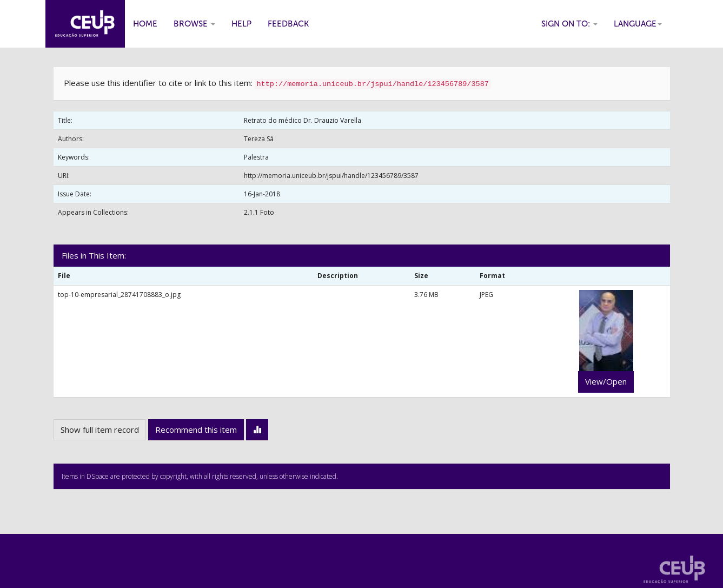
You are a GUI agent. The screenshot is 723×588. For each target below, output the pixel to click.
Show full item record (100, 430)
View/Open (606, 381)
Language (638, 24)
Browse (194, 24)
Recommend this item (196, 430)
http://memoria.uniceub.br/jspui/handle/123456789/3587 (331, 176)
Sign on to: (569, 24)
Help (241, 24)
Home (145, 24)
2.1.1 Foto (259, 212)
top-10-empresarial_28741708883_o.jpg (119, 295)
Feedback (288, 24)
